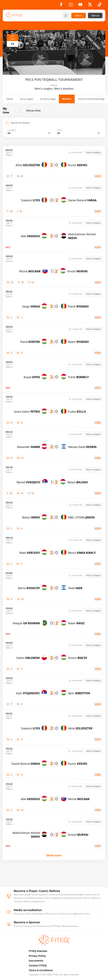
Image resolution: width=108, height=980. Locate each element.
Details (10, 99)
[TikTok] (100, 6)
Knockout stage (48, 99)
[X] (90, 6)
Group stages (26, 99)
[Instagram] (71, 6)
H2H (98, 176)
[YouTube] (80, 6)
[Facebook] (61, 6)
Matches (67, 99)
